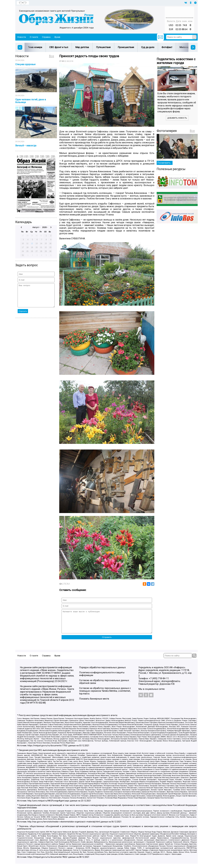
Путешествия (103, 47)
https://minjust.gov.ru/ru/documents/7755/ (48, 750)
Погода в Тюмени (179, 13)
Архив (57, 37)
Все (52, 56)
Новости (22, 37)
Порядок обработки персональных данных (102, 672)
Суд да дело (148, 47)
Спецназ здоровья (25, 64)
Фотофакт (167, 47)
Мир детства (82, 47)
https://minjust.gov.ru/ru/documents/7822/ (48, 861)
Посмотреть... (165, 163)
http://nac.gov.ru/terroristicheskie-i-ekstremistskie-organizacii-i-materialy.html (64, 826)
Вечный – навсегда (26, 146)
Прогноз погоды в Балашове (179, 11)
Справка (46, 37)
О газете (34, 37)
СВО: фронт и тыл (59, 47)
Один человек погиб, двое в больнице (31, 101)
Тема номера (35, 47)
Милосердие (186, 47)
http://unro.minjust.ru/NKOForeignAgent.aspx (48, 805)
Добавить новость (177, 118)
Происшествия (126, 47)
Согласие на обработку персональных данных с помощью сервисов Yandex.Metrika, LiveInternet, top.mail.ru (105, 695)
